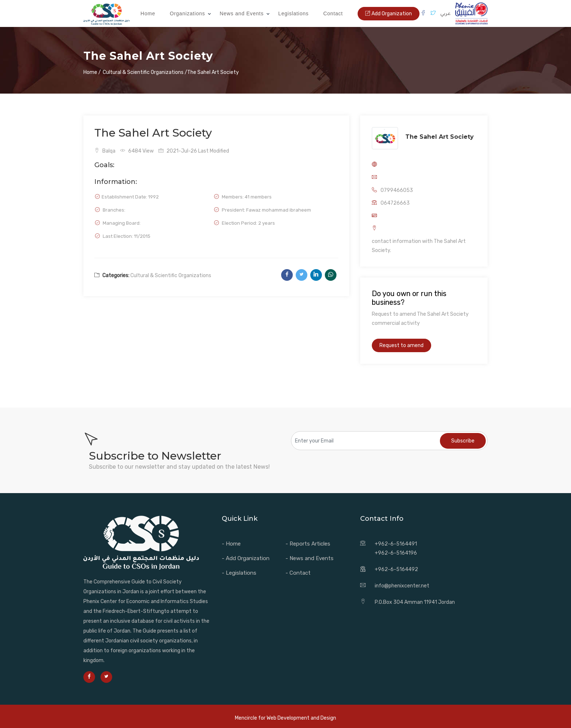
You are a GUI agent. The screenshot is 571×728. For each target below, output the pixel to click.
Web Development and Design (301, 718)
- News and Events (310, 558)
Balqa (105, 151)
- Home (231, 544)
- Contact (298, 573)
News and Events (242, 13)
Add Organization (389, 14)
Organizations (187, 13)
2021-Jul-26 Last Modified (194, 151)
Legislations (294, 13)
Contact (333, 13)
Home (148, 13)
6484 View (137, 151)
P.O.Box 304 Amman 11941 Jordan (415, 602)
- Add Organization (246, 558)
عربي (445, 13)
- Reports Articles (308, 544)
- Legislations (239, 573)
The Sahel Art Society (440, 137)
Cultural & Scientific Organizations (171, 276)
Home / (92, 72)
